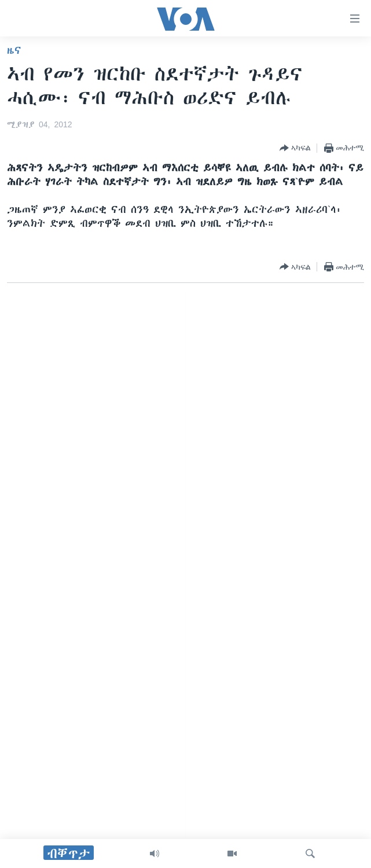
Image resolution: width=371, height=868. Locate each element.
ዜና (14, 50)
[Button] (295, 148)
